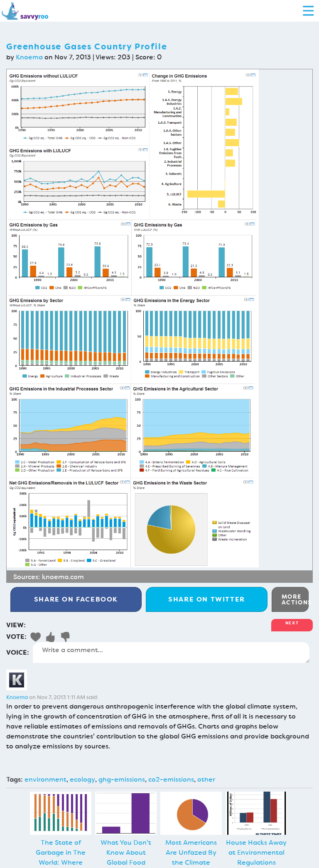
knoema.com (63, 577)
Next (292, 623)
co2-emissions (171, 779)
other (206, 779)
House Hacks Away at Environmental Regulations (256, 852)
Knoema (29, 57)
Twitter (207, 599)
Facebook (76, 599)
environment (45, 779)
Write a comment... (171, 653)
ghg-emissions (122, 779)
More (295, 599)
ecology (82, 779)
